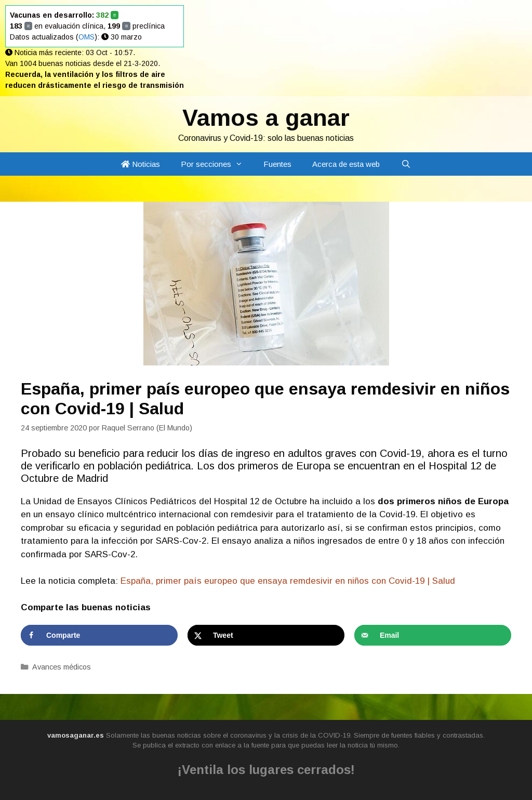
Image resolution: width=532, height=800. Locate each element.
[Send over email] (433, 635)
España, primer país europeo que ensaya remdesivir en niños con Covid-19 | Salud (288, 581)
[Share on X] (266, 635)
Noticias (141, 164)
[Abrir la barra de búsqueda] (405, 164)
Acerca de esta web (346, 164)
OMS (87, 37)
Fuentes (277, 164)
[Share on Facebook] (99, 635)
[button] (242, 164)
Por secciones (217, 164)
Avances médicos (62, 667)
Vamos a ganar (266, 118)
